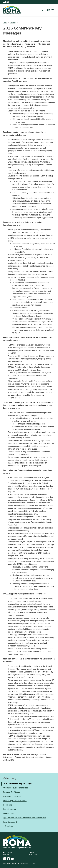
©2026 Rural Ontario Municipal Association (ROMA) (19, 863)
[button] (6, 2)
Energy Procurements (12, 796)
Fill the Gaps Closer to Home (15, 801)
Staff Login (33, 855)
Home (5, 23)
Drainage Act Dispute (12, 792)
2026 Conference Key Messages (18, 784)
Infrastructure (9, 813)
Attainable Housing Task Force (16, 788)
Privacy (31, 852)
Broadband (9, 826)
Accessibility (7, 852)
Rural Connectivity (10, 822)
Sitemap (6, 855)
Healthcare (7, 805)
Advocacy (13, 23)
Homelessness (9, 809)
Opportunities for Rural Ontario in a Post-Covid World (25, 818)
